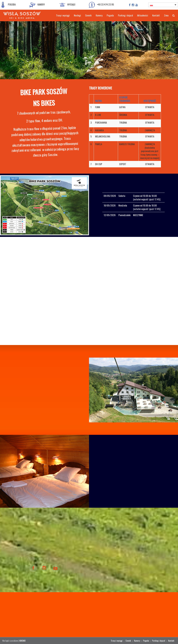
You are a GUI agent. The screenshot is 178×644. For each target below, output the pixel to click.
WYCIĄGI (67, 5)
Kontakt (171, 641)
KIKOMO (23, 641)
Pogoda (146, 641)
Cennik (128, 641)
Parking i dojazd (159, 641)
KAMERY (37, 5)
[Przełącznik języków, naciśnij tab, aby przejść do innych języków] (163, 5)
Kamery (137, 641)
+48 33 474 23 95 (101, 5)
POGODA (8, 5)
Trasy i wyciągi (117, 641)
